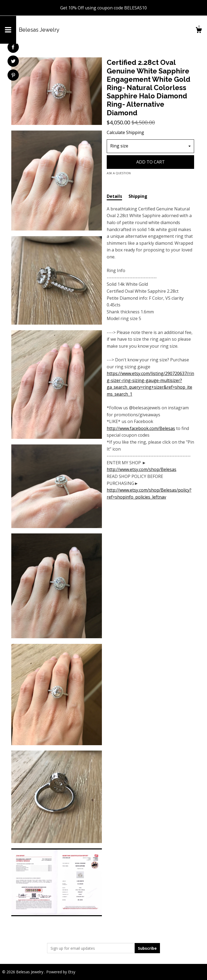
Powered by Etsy (61, 972)
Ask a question (119, 173)
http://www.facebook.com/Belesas (141, 428)
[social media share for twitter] (13, 62)
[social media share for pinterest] (13, 76)
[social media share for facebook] (13, 47)
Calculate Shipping (125, 132)
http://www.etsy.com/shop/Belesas (142, 469)
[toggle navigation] (8, 30)
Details (114, 196)
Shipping (138, 196)
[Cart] (199, 31)
